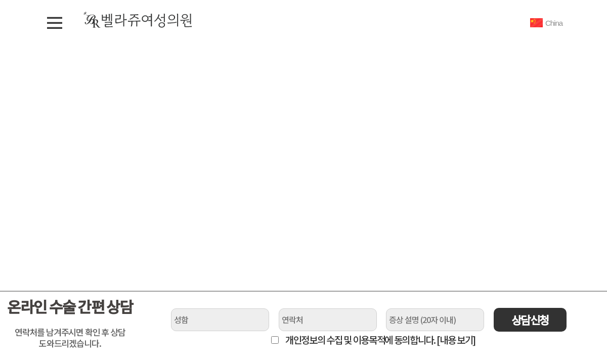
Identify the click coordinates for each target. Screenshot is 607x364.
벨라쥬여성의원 (138, 20)
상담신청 (530, 320)
